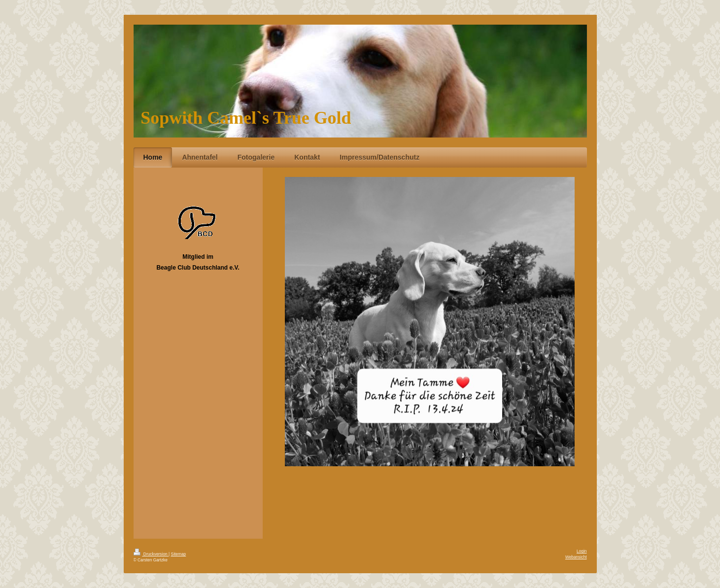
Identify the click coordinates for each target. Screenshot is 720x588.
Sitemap (179, 554)
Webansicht (576, 557)
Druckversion (151, 554)
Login (582, 551)
